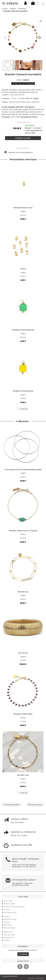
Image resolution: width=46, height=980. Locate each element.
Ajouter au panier (23, 138)
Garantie (7, 909)
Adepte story (8, 932)
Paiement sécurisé (10, 919)
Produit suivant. (35, 805)
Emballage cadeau (10, 912)
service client (8, 901)
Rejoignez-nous (9, 938)
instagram (6, 117)
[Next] (39, 37)
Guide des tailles (9, 904)
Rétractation (8, 925)
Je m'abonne (23, 954)
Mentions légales (10, 928)
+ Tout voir (23, 409)
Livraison (7, 916)
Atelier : (23, 80)
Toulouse (7, 940)
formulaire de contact (29, 117)
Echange (7, 922)
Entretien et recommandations (19, 152)
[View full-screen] (41, 21)
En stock (23, 215)
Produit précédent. (12, 805)
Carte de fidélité (9, 935)
